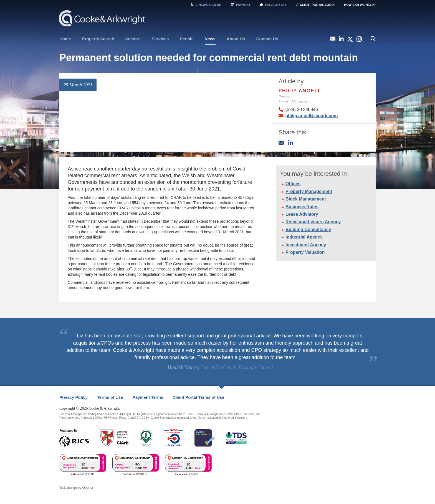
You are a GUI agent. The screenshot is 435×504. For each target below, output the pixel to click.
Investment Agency (306, 245)
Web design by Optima (76, 488)
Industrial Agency (304, 237)
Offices (293, 184)
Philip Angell (300, 91)
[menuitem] (65, 39)
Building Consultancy (308, 230)
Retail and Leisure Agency (313, 222)
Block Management (306, 199)
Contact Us (267, 39)
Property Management (309, 191)
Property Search (98, 39)
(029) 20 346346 (301, 110)
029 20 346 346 (273, 5)
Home (65, 39)
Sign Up (206, 5)
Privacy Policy (74, 397)
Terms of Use (110, 397)
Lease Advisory (302, 214)
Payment (241, 5)
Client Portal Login (315, 5)
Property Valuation (305, 252)
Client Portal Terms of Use (198, 397)
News (210, 39)
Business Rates (302, 207)
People (187, 39)
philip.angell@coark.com (311, 116)
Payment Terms (148, 397)
